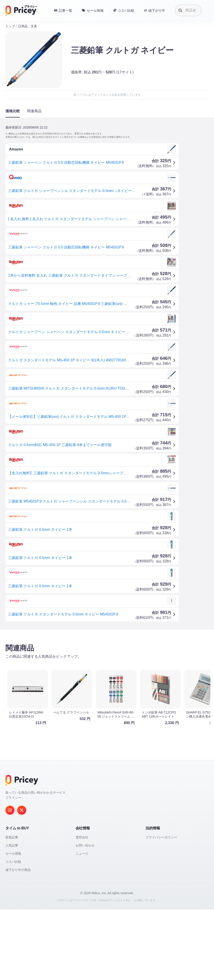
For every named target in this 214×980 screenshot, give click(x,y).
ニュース (82, 924)
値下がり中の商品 (18, 940)
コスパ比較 (13, 932)
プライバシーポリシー (161, 908)
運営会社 (82, 908)
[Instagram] (10, 881)
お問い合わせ (85, 916)
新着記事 (12, 908)
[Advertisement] (107, 668)
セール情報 (13, 924)
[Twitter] (22, 881)
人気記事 (12, 916)
